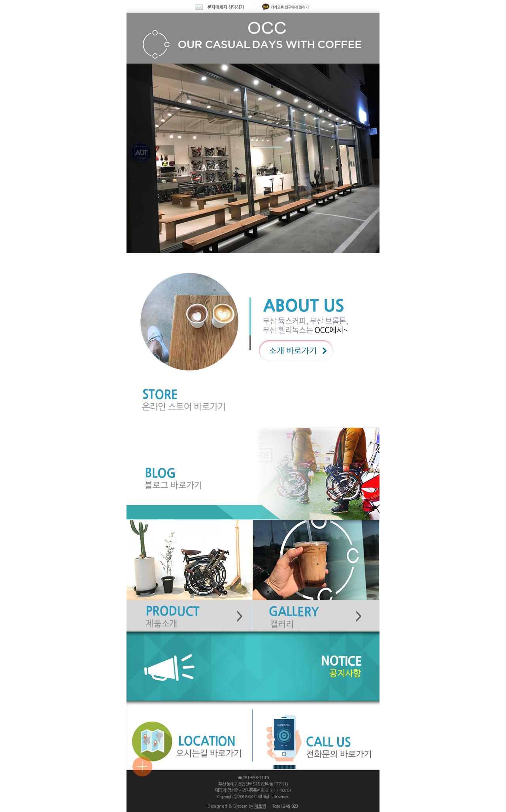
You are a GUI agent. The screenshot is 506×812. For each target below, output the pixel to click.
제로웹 (260, 806)
